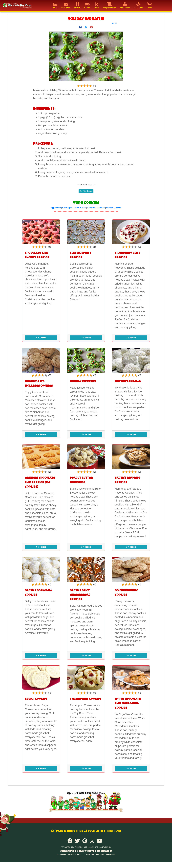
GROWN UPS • (94, 847)
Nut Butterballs (128, 382)
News (55, 5)
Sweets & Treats (114, 208)
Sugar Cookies (36, 699)
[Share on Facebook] (80, 27)
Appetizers (56, 208)
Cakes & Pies (80, 208)
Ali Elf (115, 23)
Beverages (67, 208)
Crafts (97, 5)
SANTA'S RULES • (106, 847)
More (150, 5)
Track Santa (139, 5)
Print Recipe (86, 191)
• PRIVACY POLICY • (67, 847)
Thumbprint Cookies (86, 699)
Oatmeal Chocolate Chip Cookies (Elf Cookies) (40, 483)
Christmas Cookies (96, 208)
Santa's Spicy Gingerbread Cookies (80, 595)
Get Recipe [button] (41, 338)
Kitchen (77, 5)
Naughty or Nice (110, 5)
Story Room (125, 5)
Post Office (66, 5)
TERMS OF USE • (82, 847)
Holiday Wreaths (83, 382)
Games (87, 5)
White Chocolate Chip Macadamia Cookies (128, 704)
